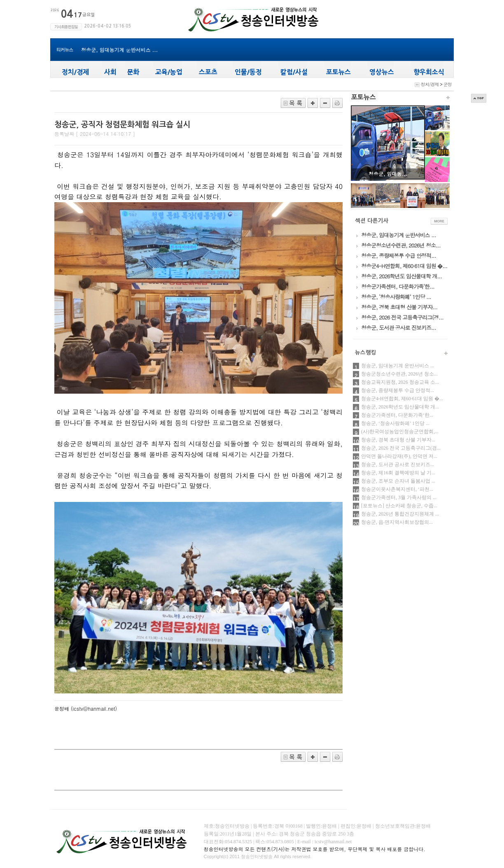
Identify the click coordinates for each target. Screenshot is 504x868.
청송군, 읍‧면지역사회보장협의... (397, 522)
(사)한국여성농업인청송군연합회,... (400, 432)
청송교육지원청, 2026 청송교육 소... (400, 382)
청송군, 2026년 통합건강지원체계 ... (400, 514)
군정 (448, 84)
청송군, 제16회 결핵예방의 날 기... (398, 473)
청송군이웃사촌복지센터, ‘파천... (397, 489)
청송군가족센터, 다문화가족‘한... (397, 415)
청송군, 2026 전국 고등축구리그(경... (401, 448)
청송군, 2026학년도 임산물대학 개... (400, 407)
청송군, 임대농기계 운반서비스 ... (119, 50)
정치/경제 (430, 84)
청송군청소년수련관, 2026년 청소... (399, 374)
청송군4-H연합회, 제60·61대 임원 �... (402, 399)
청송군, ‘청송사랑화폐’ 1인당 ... (395, 423)
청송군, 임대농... (388, 174)
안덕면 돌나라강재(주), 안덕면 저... (399, 456)
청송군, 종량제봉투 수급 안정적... (398, 390)
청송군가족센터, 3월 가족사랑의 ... (399, 497)
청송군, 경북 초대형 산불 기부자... (398, 440)
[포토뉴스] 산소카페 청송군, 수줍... (399, 506)
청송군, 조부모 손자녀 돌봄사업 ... (398, 481)
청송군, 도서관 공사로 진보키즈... (398, 464)
